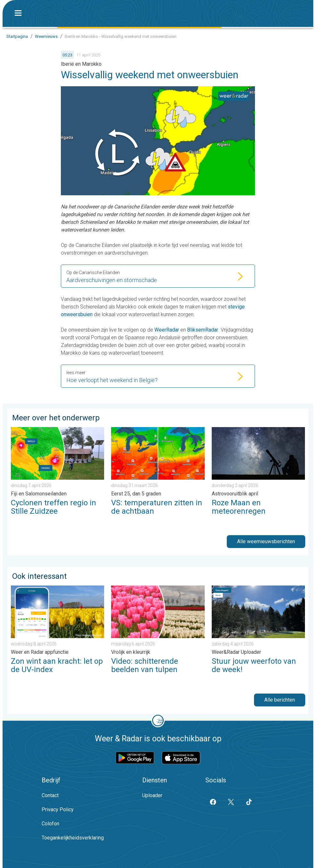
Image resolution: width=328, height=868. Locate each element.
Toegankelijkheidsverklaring (73, 838)
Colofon (50, 824)
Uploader (152, 795)
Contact (50, 795)
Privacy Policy (58, 809)
